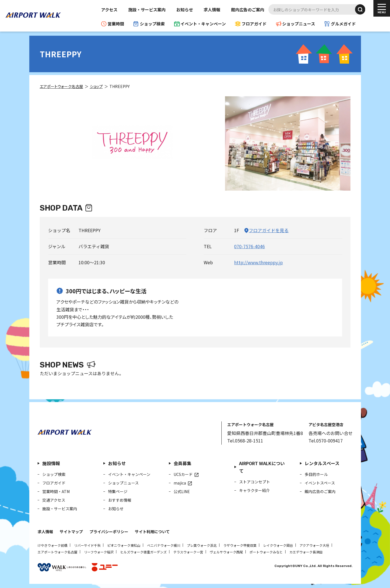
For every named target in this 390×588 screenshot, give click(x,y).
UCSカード (183, 474)
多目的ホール (316, 474)
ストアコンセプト (255, 482)
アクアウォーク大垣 (314, 545)
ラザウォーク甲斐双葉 (240, 545)
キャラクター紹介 (254, 490)
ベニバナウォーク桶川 (164, 545)
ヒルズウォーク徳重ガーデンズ (143, 552)
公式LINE (182, 491)
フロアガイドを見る (269, 230)
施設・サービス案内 (147, 10)
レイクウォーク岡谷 (278, 545)
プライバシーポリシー (109, 532)
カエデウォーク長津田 (306, 552)
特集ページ (118, 491)
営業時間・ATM (56, 491)
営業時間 (116, 24)
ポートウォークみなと (266, 552)
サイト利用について (152, 532)
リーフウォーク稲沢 (99, 552)
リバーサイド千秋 (87, 545)
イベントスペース (320, 483)
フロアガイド (254, 24)
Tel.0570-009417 (326, 441)
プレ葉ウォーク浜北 (202, 545)
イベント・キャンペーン (203, 24)
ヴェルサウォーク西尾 (226, 552)
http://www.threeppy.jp (258, 262)
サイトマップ (71, 532)
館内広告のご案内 (248, 10)
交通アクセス (54, 500)
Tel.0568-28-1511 (245, 441)
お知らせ (185, 10)
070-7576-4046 (249, 246)
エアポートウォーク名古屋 (57, 552)
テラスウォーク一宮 (188, 552)
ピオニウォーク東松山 (124, 545)
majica (180, 483)
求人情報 (212, 10)
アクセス (109, 10)
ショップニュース (299, 24)
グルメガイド (343, 24)
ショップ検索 (152, 24)
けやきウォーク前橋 (53, 545)
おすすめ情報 (120, 500)
